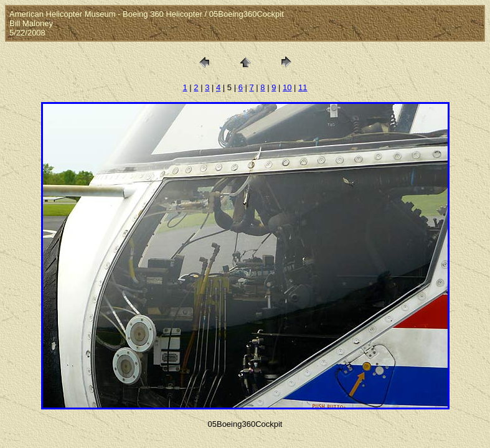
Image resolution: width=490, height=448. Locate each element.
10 (287, 87)
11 (303, 87)
